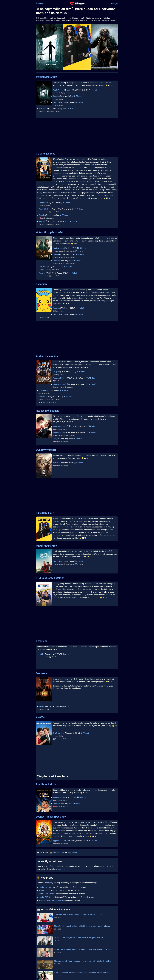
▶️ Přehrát (93, 90)
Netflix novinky (45, 887)
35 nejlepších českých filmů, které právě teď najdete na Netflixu (80, 938)
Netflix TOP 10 (45, 897)
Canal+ (56, 254)
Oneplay (42, 203)
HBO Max (43, 267)
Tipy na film (73, 853)
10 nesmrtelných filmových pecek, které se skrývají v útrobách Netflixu (83, 961)
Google (56, 96)
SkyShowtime (59, 733)
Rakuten (42, 109)
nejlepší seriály (58, 900)
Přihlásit (40, 4)
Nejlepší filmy (44, 900)
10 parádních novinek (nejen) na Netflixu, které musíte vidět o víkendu (82, 926)
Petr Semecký (58, 853)
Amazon (56, 308)
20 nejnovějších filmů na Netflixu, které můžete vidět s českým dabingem (84, 949)
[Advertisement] (20, 33)
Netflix (56, 102)
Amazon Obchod (60, 378)
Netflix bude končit (47, 894)
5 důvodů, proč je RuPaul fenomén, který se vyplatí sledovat (78, 914)
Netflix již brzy (45, 890)
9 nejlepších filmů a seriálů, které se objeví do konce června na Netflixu (83, 973)
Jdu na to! (62, 869)
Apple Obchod (59, 90)
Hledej (114, 4)
